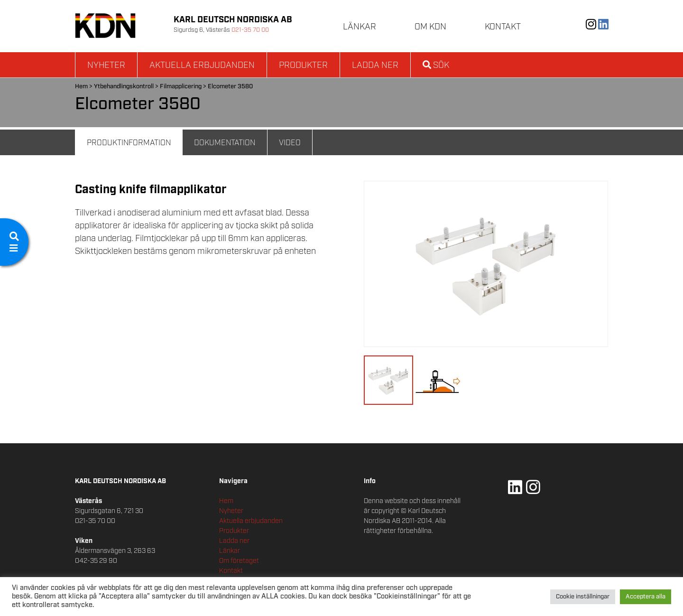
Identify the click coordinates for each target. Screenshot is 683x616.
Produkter (303, 65)
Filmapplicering (181, 87)
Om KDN (430, 27)
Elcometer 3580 (230, 87)
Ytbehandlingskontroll (124, 87)
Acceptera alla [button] (646, 597)
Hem (81, 87)
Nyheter (106, 65)
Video (290, 143)
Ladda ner (375, 65)
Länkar (360, 27)
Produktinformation (129, 143)
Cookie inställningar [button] (583, 597)
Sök (436, 65)
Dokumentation (225, 143)
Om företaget (239, 561)
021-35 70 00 (250, 30)
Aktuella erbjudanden (202, 65)
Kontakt (503, 27)
